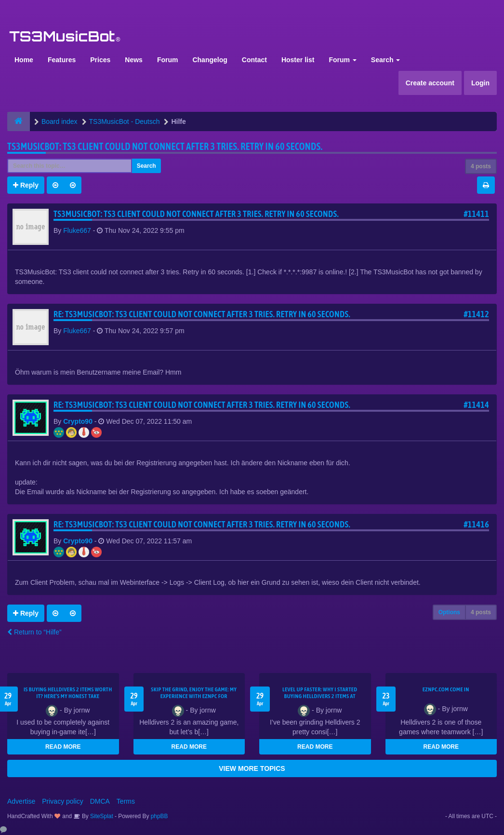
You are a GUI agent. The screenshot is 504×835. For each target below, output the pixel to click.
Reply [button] (26, 185)
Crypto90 (78, 421)
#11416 (476, 524)
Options (449, 612)
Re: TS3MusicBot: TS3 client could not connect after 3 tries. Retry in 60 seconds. (202, 314)
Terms (126, 801)
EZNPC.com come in (446, 689)
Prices (100, 60)
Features (62, 60)
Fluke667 (77, 230)
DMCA (100, 801)
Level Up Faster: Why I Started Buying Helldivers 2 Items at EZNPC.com (320, 696)
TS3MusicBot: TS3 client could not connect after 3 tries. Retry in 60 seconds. (165, 146)
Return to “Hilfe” (34, 632)
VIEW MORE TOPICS (252, 768)
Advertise (21, 801)
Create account (430, 83)
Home (24, 60)
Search (386, 60)
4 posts (481, 166)
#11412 (476, 314)
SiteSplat (101, 816)
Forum (168, 60)
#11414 (476, 405)
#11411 (476, 214)
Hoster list (298, 60)
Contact (254, 60)
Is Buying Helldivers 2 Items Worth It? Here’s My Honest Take (68, 693)
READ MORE (63, 747)
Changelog (210, 60)
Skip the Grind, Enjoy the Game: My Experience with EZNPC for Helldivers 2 (194, 696)
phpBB (159, 816)
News (134, 60)
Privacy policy (63, 801)
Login (480, 83)
